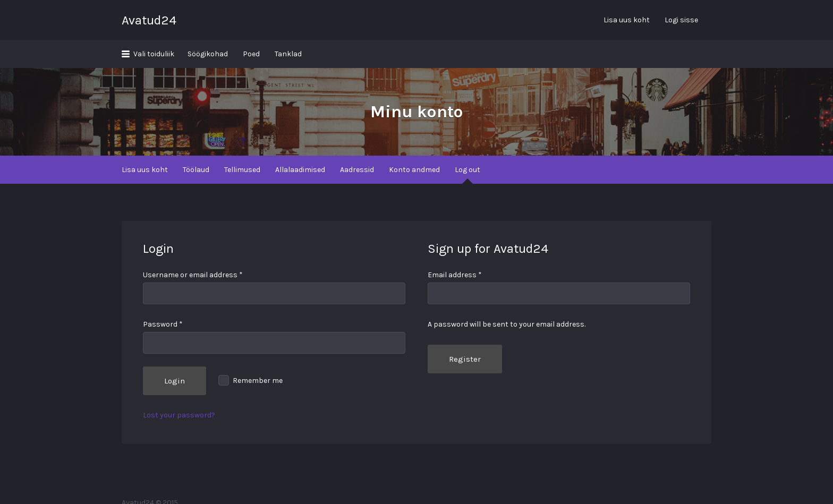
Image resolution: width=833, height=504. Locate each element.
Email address (455, 275)
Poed (251, 54)
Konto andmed (414, 170)
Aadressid (357, 170)
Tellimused (242, 170)
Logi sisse (681, 20)
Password (163, 324)
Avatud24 (149, 20)
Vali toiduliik (154, 54)
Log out (467, 170)
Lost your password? (179, 415)
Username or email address (193, 275)
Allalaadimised (300, 170)
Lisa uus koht (627, 20)
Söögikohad (208, 54)
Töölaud (196, 170)
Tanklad (288, 54)
